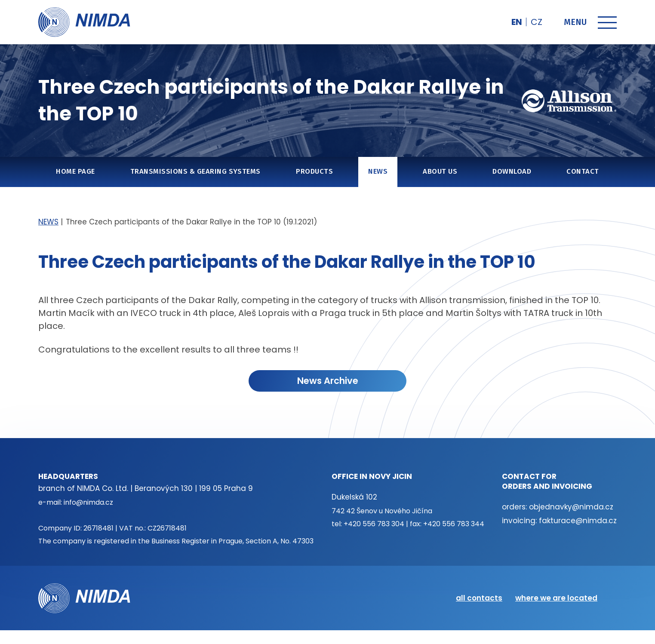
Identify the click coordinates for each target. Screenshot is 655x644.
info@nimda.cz (88, 502)
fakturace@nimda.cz (578, 521)
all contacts (479, 598)
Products (314, 171)
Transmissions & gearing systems (195, 171)
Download (512, 171)
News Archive (328, 381)
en (517, 22)
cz (537, 22)
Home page (75, 171)
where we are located (556, 598)
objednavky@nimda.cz (571, 507)
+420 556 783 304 (374, 524)
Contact (583, 171)
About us (440, 171)
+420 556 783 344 (454, 524)
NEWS (378, 171)
